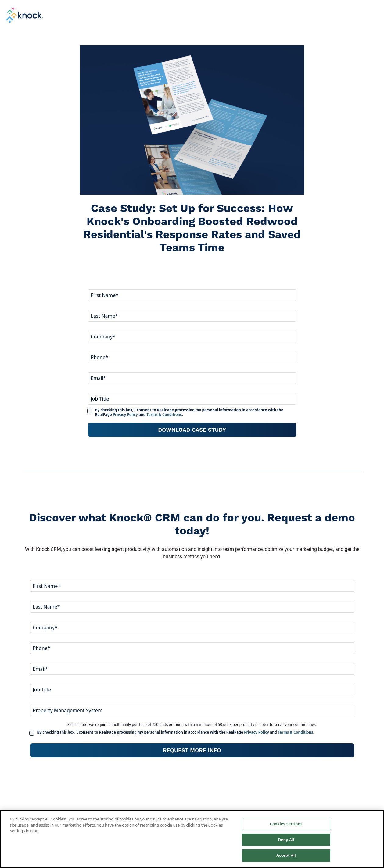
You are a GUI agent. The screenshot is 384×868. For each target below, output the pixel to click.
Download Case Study (192, 430)
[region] (192, 839)
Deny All (286, 840)
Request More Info (192, 750)
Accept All (286, 855)
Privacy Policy (125, 414)
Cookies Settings (286, 824)
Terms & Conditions (164, 414)
